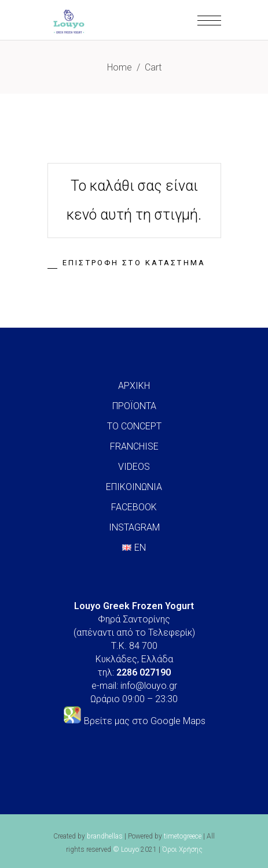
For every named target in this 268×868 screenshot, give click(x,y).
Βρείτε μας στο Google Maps (145, 721)
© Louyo (126, 850)
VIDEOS (134, 467)
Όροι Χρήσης (182, 850)
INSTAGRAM (134, 527)
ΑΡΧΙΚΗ (134, 386)
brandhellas (105, 836)
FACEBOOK (134, 507)
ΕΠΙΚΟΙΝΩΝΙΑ (134, 487)
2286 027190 (144, 672)
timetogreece (183, 836)
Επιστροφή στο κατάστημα (134, 263)
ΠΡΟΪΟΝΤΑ (134, 406)
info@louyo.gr (149, 686)
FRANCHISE (134, 446)
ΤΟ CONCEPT (134, 426)
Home (120, 67)
